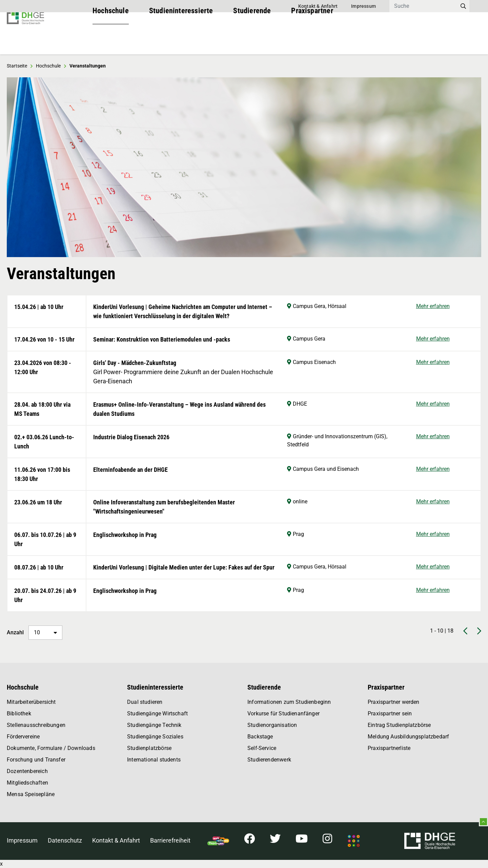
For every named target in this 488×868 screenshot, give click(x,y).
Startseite (17, 66)
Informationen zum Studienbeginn (289, 702)
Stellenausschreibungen (36, 725)
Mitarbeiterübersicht (31, 702)
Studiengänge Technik (154, 725)
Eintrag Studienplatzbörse (399, 725)
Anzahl (35, 633)
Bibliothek (19, 713)
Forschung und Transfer (36, 760)
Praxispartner (312, 41)
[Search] (423, 6)
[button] (23, 167)
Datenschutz (65, 840)
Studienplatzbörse (149, 748)
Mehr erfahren (433, 306)
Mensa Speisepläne (31, 794)
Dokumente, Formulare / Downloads (51, 748)
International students (154, 760)
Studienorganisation (272, 725)
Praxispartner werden (394, 702)
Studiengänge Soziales (155, 737)
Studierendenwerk (269, 760)
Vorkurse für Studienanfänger (283, 713)
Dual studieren (145, 702)
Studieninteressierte (181, 41)
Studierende (252, 41)
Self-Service (262, 748)
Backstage (260, 737)
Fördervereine (23, 737)
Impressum (363, 6)
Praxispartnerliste (389, 748)
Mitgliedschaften (27, 783)
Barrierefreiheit (170, 840)
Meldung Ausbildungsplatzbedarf (408, 737)
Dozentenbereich (27, 771)
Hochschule (111, 41)
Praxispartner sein (390, 713)
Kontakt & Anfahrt (318, 6)
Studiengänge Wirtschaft (157, 713)
